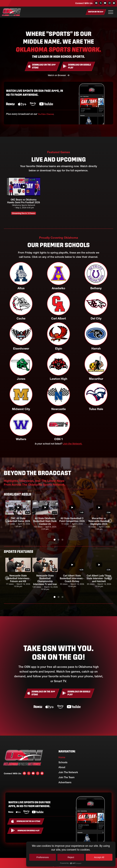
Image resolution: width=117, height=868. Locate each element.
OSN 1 (59, 438)
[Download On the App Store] (42, 66)
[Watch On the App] (96, 12)
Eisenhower (21, 348)
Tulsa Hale (96, 408)
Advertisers (65, 782)
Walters (21, 438)
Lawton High (58, 378)
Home (62, 757)
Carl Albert (59, 318)
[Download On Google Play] (77, 66)
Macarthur (96, 378)
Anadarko (58, 287)
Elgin (59, 348)
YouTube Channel (48, 113)
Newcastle (59, 408)
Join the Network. (73, 443)
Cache (21, 318)
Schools (63, 762)
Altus (21, 287)
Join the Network (68, 771)
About (62, 767)
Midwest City (21, 408)
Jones (21, 378)
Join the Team (66, 777)
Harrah (96, 348)
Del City (96, 318)
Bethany (96, 287)
